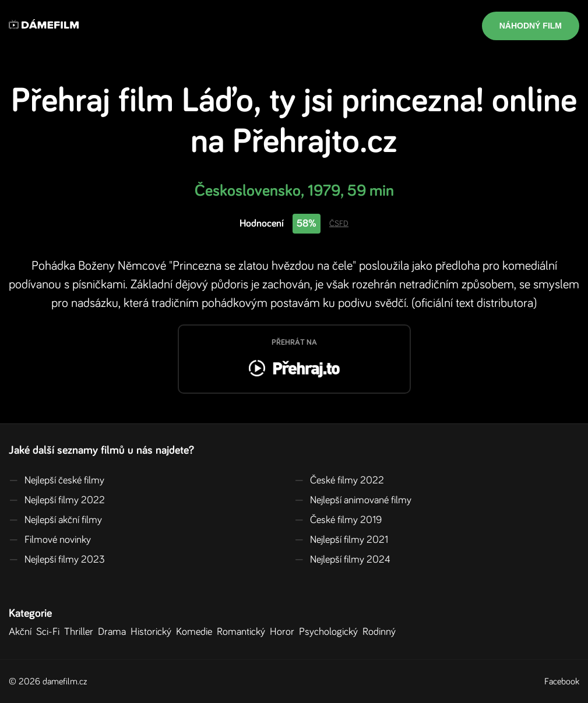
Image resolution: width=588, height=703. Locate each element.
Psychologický (331, 632)
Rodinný (381, 632)
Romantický (243, 632)
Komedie (196, 632)
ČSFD (339, 224)
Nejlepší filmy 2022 (57, 500)
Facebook (562, 681)
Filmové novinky (50, 540)
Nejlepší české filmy (57, 481)
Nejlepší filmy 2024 (342, 560)
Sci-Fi (50, 632)
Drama (114, 632)
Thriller (81, 632)
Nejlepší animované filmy (353, 500)
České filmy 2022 (339, 481)
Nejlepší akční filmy (55, 520)
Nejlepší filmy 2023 (57, 560)
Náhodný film (531, 26)
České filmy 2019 (338, 520)
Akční (22, 632)
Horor (284, 632)
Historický (153, 632)
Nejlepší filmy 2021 (341, 540)
